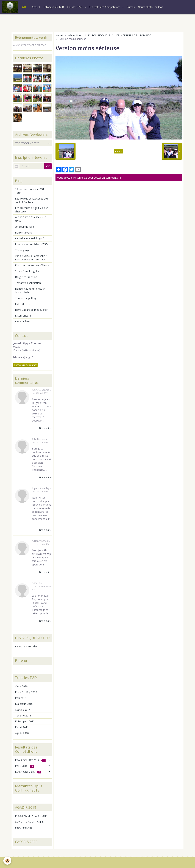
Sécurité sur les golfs (27, 271)
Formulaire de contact (25, 365)
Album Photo (76, 35)
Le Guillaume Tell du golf (29, 238)
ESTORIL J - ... (23, 304)
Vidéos (159, 7)
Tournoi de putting (26, 298)
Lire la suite (45, 428)
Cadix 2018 (21, 686)
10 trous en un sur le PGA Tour (30, 191)
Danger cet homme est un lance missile (30, 290)
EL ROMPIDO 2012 (99, 35)
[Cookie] (8, 861)
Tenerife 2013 (23, 715)
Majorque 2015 (24, 704)
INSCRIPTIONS (24, 828)
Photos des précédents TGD (31, 244)
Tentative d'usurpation (28, 283)
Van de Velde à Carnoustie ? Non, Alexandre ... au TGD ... (31, 258)
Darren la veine (24, 233)
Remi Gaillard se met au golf (31, 310)
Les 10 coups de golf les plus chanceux (32, 210)
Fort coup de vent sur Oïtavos (32, 265)
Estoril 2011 (22, 727)
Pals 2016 (21, 698)
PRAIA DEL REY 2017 (30, 760)
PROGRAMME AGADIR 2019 (31, 816)
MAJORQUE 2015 (28, 772)
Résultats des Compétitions (105, 7)
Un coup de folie (24, 227)
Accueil (36, 7)
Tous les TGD (75, 7)
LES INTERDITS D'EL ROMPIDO (133, 35)
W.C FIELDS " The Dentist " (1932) (31, 219)
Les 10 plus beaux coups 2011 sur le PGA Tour (32, 200)
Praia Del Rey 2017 (26, 692)
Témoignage (22, 250)
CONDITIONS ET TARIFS (29, 822)
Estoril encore (23, 316)
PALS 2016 (24, 766)
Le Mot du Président (27, 646)
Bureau (131, 7)
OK (48, 166)
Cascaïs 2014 (23, 710)
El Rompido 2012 (25, 721)
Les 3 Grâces (23, 321)
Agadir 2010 (22, 733)
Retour (119, 151)
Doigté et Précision (26, 277)
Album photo (145, 7)
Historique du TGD (53, 7)
